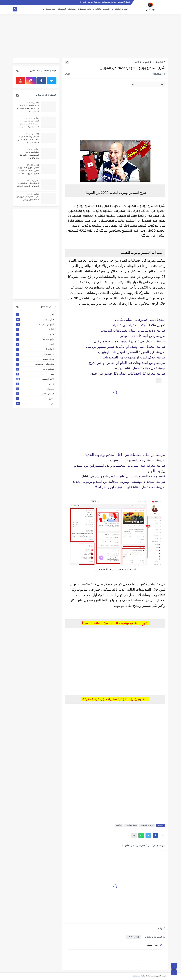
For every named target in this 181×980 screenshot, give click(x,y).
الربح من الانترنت (121, 9)
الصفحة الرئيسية (124, 2)
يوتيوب (119, 825)
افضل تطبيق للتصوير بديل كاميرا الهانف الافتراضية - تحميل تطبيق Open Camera (27, 171)
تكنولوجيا (35, 349)
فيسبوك (35, 389)
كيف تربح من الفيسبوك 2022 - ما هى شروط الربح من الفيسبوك (28, 140)
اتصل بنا (83, 2)
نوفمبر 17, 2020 (31, 134)
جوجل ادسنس (35, 359)
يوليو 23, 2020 (32, 181)
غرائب (35, 384)
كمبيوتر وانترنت (35, 394)
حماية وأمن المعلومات (67, 9)
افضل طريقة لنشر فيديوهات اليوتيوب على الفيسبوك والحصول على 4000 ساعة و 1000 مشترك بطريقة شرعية (28, 124)
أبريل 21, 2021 (32, 194)
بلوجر (35, 344)
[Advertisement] (90, 36)
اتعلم (35, 314)
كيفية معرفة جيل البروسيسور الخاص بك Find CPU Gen (29, 155)
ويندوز (35, 399)
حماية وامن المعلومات (35, 364)
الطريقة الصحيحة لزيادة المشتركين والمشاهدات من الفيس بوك (27, 109)
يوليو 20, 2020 (32, 165)
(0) (68, 74)
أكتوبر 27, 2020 (31, 118)
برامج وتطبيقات (84, 9)
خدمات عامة (35, 369)
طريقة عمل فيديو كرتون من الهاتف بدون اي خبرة (28, 199)
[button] (155, 835)
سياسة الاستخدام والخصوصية (105, 2)
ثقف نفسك (50, 9)
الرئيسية (161, 62)
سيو (35, 374)
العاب (35, 329)
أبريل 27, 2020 (32, 103)
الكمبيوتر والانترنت (103, 9)
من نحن (90, 2)
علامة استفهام (131, 825)
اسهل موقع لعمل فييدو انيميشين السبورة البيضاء (28, 185)
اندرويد (35, 334)
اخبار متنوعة (35, 319)
